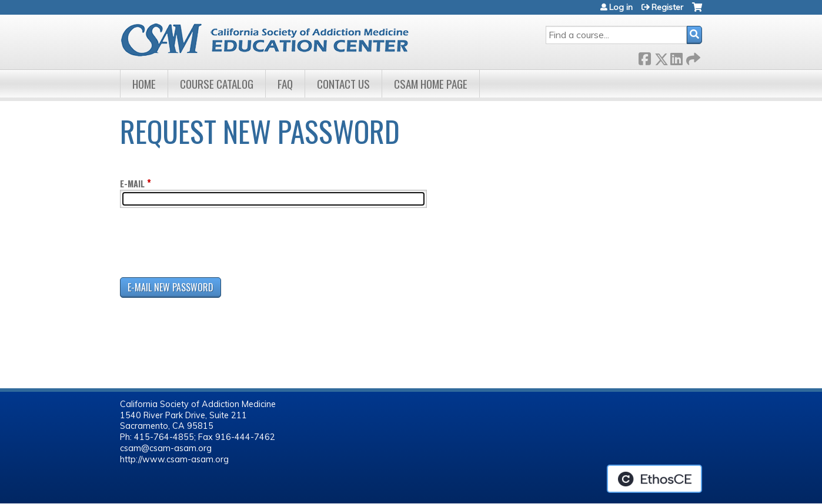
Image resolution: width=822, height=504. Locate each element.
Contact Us (343, 84)
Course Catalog (217, 84)
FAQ (285, 84)
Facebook (644, 57)
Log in (621, 7)
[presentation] (209, 245)
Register (667, 7)
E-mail (132, 184)
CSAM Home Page (431, 84)
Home (144, 84)
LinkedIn (676, 57)
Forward (692, 57)
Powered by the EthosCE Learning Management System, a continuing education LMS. (654, 479)
